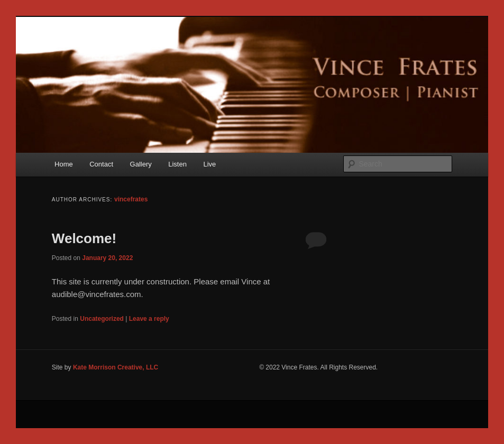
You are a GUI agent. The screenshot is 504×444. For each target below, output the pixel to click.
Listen (177, 164)
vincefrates (131, 199)
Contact (101, 164)
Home (64, 164)
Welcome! (84, 238)
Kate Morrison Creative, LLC (116, 367)
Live (209, 164)
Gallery (141, 164)
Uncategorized (102, 319)
